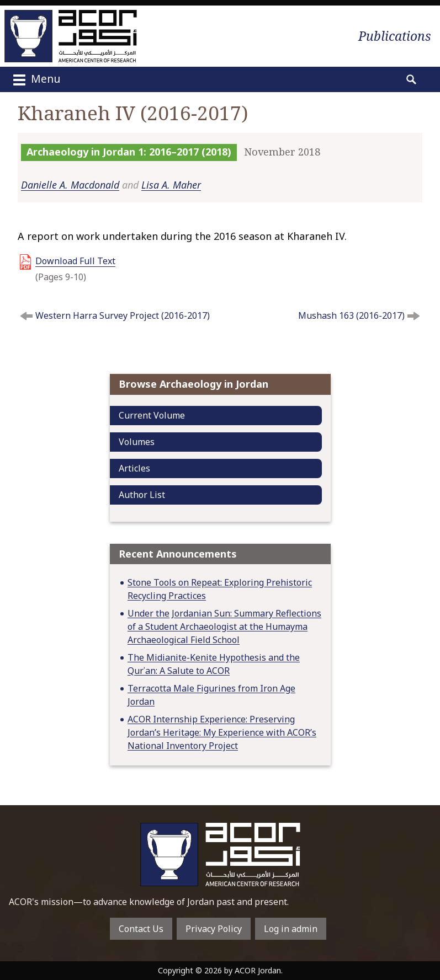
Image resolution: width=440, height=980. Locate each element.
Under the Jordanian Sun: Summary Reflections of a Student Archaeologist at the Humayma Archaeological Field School (224, 626)
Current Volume (152, 415)
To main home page (220, 855)
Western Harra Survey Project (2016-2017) (123, 315)
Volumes (137, 442)
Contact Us (141, 929)
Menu (35, 80)
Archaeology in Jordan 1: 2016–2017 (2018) (129, 152)
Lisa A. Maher (171, 185)
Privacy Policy (214, 929)
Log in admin (291, 929)
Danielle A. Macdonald (70, 185)
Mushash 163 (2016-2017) (351, 315)
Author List (142, 495)
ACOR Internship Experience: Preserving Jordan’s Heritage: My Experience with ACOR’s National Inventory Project (222, 732)
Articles (134, 468)
